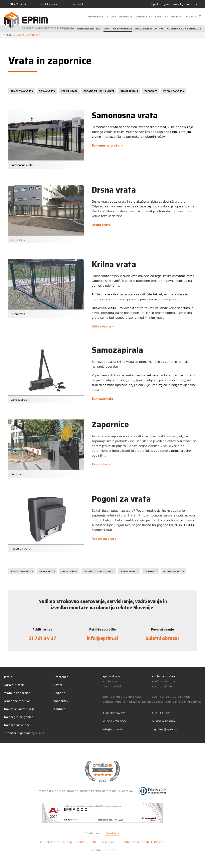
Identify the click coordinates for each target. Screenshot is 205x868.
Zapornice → (101, 464)
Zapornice (151, 91)
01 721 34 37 (42, 638)
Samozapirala (129, 91)
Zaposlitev (144, 16)
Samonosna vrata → (108, 145)
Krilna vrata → (103, 326)
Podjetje (126, 16)
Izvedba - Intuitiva (103, 850)
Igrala (69, 28)
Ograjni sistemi (89, 28)
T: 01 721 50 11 (162, 713)
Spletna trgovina (176, 4)
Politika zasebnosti (135, 842)
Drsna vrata (47, 91)
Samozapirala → (104, 399)
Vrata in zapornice (118, 28)
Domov (8, 35)
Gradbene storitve (149, 28)
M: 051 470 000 (114, 721)
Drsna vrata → (103, 225)
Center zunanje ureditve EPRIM (74, 842)
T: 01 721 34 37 (114, 713)
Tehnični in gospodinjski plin (24, 733)
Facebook (112, 833)
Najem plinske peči (17, 725)
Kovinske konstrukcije (184, 28)
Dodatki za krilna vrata (99, 91)
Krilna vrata (69, 91)
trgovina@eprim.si (165, 729)
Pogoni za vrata (174, 91)
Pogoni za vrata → (106, 539)
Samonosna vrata (22, 91)
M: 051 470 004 (164, 721)
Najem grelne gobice (19, 717)
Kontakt (162, 16)
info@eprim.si (102, 638)
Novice (111, 16)
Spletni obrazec (163, 638)
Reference (96, 16)
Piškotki (160, 842)
